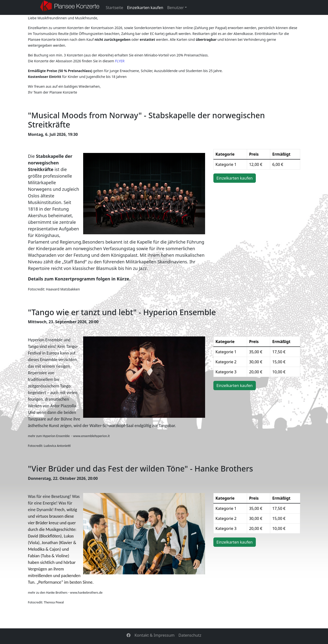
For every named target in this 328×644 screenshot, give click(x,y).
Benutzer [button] (175, 8)
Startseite (115, 8)
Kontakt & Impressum (154, 635)
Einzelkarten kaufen (145, 8)
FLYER (120, 61)
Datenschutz (190, 635)
